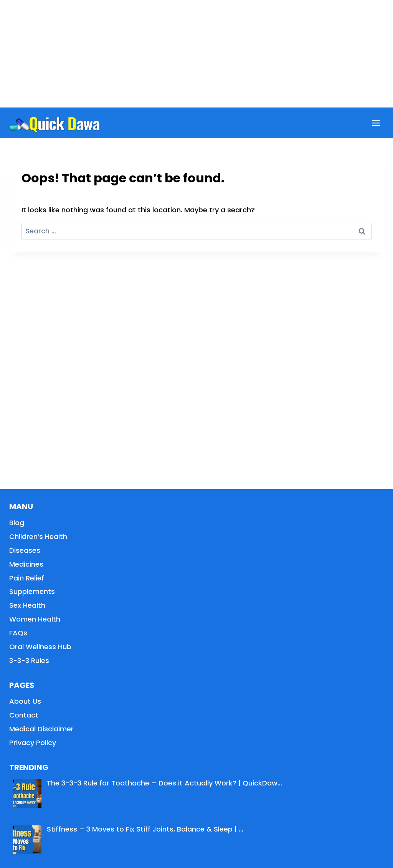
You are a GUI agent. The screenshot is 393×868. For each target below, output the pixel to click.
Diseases (25, 550)
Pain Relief (27, 578)
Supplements (32, 591)
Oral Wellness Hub (40, 647)
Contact (24, 715)
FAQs (18, 633)
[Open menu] (376, 123)
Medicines (26, 564)
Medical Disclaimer (41, 729)
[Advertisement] (196, 54)
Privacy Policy (33, 743)
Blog (17, 523)
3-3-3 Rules (29, 661)
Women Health (35, 619)
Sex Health (27, 605)
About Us (25, 701)
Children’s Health (38, 537)
